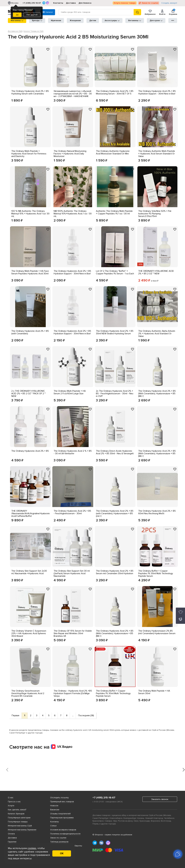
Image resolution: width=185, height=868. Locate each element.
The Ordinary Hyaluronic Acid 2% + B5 (30, 451)
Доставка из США (15, 31)
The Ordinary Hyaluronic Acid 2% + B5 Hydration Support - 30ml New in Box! (157, 92)
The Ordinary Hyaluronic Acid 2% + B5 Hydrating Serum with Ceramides (30, 92)
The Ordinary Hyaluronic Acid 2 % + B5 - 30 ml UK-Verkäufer (73, 452)
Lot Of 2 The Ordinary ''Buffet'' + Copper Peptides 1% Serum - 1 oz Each (115, 272)
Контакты (58, 3)
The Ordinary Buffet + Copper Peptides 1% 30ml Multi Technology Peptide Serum (156, 573)
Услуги (11, 806)
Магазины (17, 20)
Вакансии (55, 810)
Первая (15, 715)
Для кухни (156, 20)
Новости (54, 806)
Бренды (37, 20)
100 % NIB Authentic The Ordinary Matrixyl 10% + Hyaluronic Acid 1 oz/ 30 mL (30, 214)
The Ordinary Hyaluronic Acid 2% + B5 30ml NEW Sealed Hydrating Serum (115, 332)
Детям (93, 20)
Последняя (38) (86, 715)
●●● (173, 20)
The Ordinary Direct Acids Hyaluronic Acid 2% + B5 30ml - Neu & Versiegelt (115, 452)
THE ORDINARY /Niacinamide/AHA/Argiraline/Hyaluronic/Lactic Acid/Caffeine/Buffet (34, 513)
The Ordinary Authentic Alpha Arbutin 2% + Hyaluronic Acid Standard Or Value (157, 334)
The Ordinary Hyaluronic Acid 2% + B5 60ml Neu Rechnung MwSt (157, 512)
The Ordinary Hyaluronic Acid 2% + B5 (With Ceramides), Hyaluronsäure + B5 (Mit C (157, 394)
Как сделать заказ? (17, 810)
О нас (11, 797)
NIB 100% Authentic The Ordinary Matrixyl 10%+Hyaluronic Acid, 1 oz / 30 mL (73, 214)
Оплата (11, 834)
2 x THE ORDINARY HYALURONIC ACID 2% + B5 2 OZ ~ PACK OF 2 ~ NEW (28, 394)
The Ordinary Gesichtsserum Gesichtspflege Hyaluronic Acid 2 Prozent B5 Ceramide (28, 693)
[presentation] (7, 770)
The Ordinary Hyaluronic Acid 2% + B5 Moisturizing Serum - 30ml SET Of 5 (115, 92)
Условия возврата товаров (63, 830)
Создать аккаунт (169, 3)
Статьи (53, 826)
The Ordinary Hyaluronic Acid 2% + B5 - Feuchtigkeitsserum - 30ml (72, 512)
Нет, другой (32, 15)
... (73, 715)
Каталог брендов (16, 814)
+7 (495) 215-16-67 (32, 3)
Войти (162, 12)
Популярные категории (19, 818)
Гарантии (12, 842)
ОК (62, 853)
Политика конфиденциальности (65, 834)
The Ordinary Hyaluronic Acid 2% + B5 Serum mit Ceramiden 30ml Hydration (115, 572)
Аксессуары (112, 20)
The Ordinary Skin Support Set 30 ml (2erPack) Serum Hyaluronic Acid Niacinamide (72, 573)
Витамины (135, 20)
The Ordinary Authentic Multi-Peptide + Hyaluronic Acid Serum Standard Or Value (157, 154)
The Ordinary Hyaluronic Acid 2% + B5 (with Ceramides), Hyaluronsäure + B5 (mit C (115, 513)
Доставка (71, 3)
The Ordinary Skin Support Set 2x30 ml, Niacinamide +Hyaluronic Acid (29, 572)
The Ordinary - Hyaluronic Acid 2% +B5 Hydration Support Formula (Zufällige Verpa (73, 693)
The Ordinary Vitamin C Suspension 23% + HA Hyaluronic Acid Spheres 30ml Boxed (29, 633)
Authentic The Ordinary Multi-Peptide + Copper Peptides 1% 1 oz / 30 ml (114, 212)
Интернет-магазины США (20, 826)
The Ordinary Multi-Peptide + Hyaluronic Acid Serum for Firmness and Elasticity (29, 154)
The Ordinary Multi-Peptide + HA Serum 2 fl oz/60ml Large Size (70, 392)
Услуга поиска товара (125, 3)
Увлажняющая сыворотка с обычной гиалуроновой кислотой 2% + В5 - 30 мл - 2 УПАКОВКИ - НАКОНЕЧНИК (73, 94)
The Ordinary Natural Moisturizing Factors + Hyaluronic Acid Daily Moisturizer (70, 154)
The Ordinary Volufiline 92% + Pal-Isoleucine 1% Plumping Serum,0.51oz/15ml (155, 214)
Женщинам (75, 20)
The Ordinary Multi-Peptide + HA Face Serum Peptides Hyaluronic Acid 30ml (30, 272)
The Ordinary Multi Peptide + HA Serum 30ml (154, 692)
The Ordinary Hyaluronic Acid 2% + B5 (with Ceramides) (30, 332)
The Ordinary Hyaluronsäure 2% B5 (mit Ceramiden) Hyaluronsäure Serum (157, 632)
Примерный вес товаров (62, 802)
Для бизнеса (85, 3)
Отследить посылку (59, 797)
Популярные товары (18, 822)
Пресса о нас (14, 802)
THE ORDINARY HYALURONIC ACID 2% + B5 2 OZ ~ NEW (156, 272)
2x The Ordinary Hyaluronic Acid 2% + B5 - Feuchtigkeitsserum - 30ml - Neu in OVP (115, 394)
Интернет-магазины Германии (22, 830)
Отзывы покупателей (60, 814)
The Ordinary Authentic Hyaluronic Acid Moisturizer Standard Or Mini (113, 152)
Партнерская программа (62, 818)
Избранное (150, 12)
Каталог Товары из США (33, 31)
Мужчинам (56, 20)
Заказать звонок (160, 799)
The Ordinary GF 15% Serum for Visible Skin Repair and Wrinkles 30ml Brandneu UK (73, 633)
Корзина (173, 12)
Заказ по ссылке (150, 3)
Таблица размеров (59, 842)
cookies (32, 848)
